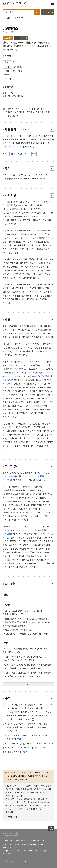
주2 (34, 361)
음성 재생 (22, 129)
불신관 (27, 154)
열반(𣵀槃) (46, 376)
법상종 (5, 409)
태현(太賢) (18, 480)
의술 (34, 154)
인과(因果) (7, 380)
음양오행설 (42, 438)
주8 (34, 534)
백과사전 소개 (7, 840)
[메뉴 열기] (52, 4)
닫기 (52, 129)
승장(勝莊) (7, 480)
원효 (29, 209)
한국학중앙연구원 (10, 834)
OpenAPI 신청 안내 (37, 840)
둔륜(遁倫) (7, 534)
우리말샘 (28, 719)
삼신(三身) (20, 369)
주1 (25, 329)
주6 (15, 372)
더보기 (28, 684)
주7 (38, 376)
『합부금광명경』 (16, 154)
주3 (43, 361)
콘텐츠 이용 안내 (11, 817)
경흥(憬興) (40, 476)
